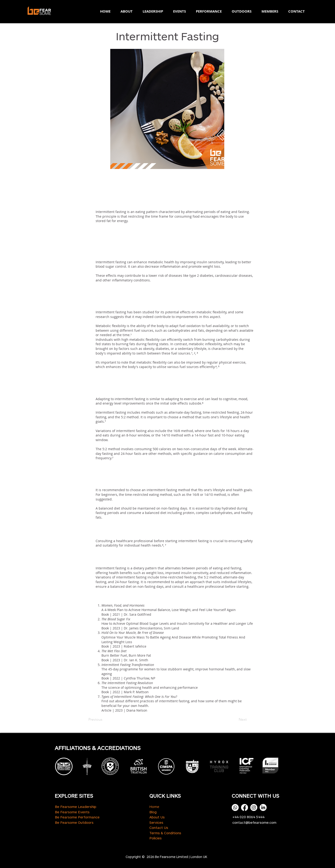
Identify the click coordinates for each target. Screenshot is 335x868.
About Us (157, 817)
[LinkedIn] (263, 807)
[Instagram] (254, 807)
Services (156, 822)
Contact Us (159, 827)
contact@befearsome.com (254, 822)
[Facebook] (245, 807)
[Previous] (104, 719)
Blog (153, 812)
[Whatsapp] (235, 807)
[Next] (235, 719)
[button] (125, 11)
